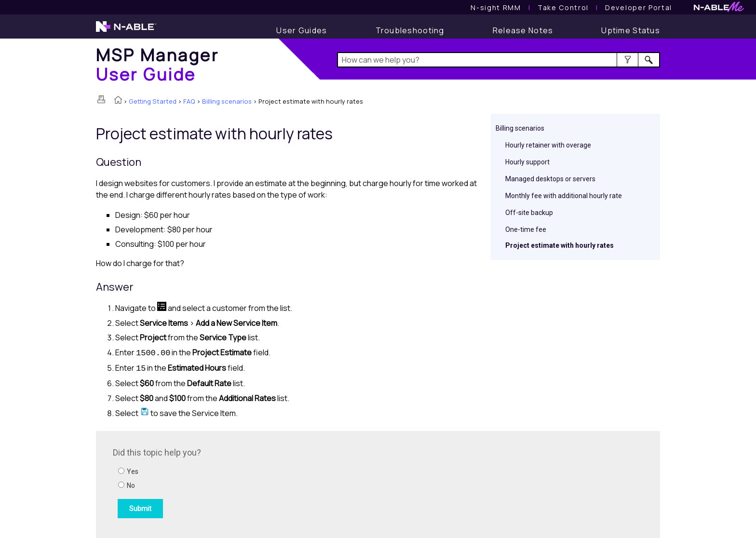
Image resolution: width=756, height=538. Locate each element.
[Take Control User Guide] (563, 7)
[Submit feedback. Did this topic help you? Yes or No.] (243, 483)
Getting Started (153, 101)
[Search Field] (499, 60)
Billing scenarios (227, 101)
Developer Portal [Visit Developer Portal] (639, 7)
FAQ (189, 101)
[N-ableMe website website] (719, 9)
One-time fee (526, 229)
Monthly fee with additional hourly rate (564, 196)
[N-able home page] (126, 31)
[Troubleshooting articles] (410, 30)
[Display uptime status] (631, 30)
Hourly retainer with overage (548, 145)
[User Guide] (302, 30)
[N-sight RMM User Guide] (496, 7)
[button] (628, 60)
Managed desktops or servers (550, 179)
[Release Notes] (523, 30)
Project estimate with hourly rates (560, 245)
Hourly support (527, 162)
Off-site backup (529, 213)
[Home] (157, 64)
